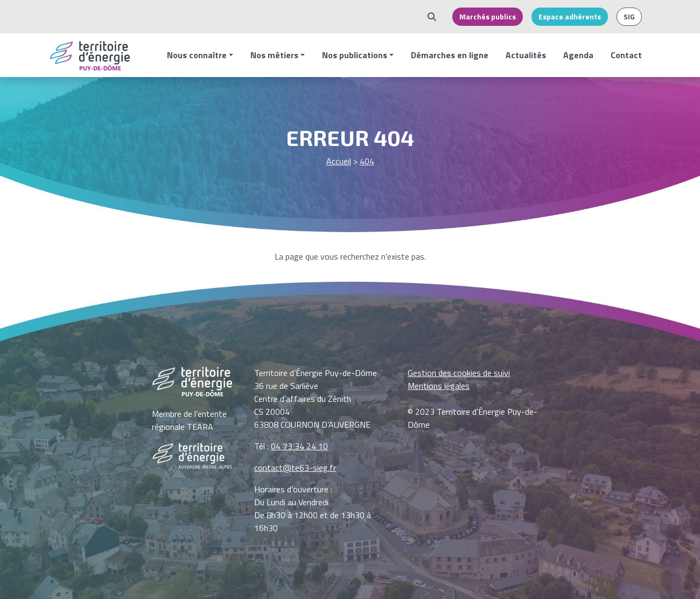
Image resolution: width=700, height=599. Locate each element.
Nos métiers (274, 55)
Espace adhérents (570, 17)
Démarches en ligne (450, 55)
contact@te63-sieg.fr (295, 468)
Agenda (578, 55)
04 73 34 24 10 (299, 446)
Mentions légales (439, 386)
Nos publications (355, 55)
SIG (629, 17)
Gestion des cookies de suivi (459, 373)
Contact (626, 55)
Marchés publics (488, 17)
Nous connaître (197, 55)
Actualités (526, 55)
